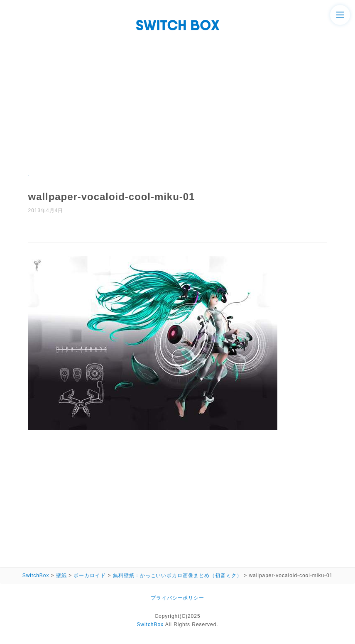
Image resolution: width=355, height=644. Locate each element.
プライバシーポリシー (178, 598)
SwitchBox (150, 624)
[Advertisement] (177, 113)
